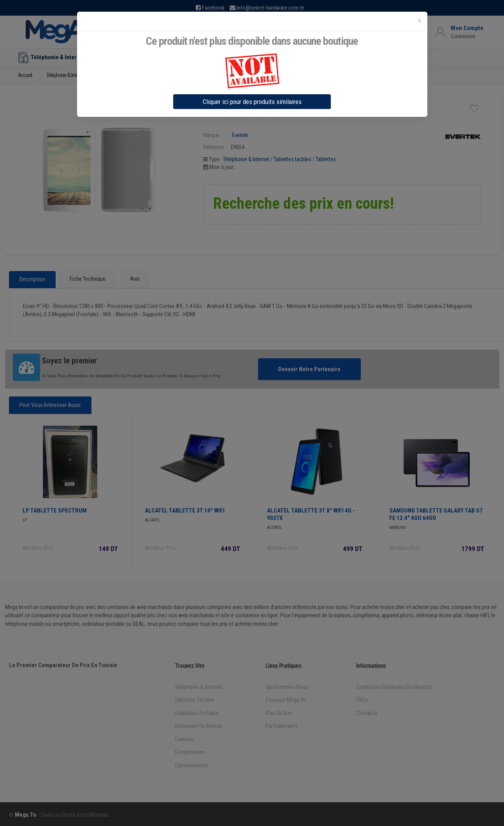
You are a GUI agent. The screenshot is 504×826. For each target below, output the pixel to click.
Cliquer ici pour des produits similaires (252, 102)
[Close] (420, 21)
